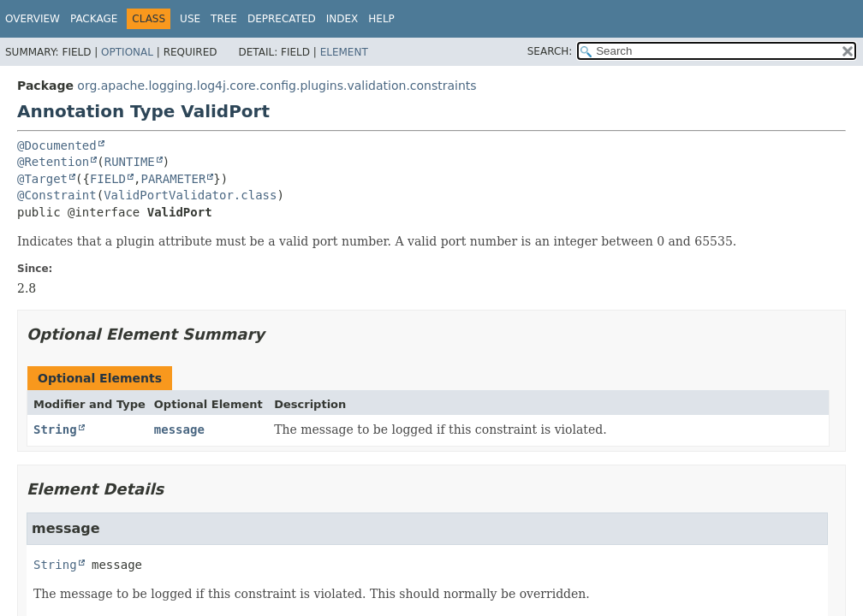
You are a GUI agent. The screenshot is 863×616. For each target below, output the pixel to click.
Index (342, 19)
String (55, 429)
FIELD (108, 179)
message (179, 429)
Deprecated (282, 19)
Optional (127, 52)
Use (190, 19)
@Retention (53, 162)
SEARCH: (550, 51)
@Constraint (57, 195)
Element (344, 52)
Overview (33, 19)
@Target (42, 179)
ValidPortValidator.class (190, 195)
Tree (224, 19)
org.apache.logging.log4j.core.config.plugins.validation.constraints (277, 86)
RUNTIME (130, 162)
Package (94, 19)
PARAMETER (173, 179)
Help (381, 19)
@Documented (57, 145)
